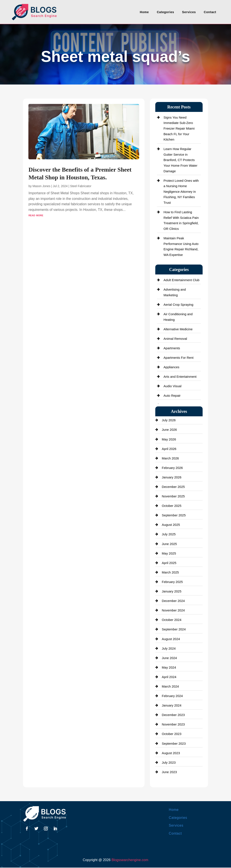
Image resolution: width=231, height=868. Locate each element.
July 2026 (169, 420)
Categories (165, 12)
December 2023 (173, 715)
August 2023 (171, 753)
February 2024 (172, 696)
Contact (210, 12)
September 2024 (174, 629)
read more (36, 215)
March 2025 (170, 572)
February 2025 (172, 582)
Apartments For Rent (178, 358)
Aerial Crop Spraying (178, 305)
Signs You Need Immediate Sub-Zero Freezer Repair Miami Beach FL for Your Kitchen (179, 128)
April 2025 (169, 563)
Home (144, 12)
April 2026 (169, 449)
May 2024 (169, 667)
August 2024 (171, 639)
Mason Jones (41, 186)
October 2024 (172, 620)
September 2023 (174, 743)
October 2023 (172, 734)
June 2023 (169, 772)
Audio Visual (172, 386)
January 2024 (172, 705)
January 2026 (172, 477)
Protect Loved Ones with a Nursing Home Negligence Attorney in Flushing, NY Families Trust (181, 192)
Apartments (172, 348)
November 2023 (173, 724)
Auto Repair (172, 396)
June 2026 (169, 430)
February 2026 (172, 468)
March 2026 (170, 458)
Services (189, 12)
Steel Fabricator (81, 186)
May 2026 (169, 439)
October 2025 (172, 506)
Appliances (171, 367)
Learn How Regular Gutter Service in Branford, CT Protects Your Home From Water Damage (180, 160)
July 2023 (169, 762)
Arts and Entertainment (180, 377)
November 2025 (173, 496)
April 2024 (169, 677)
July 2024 (169, 648)
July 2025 (169, 534)
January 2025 (172, 591)
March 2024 (170, 686)
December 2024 (173, 601)
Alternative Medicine (178, 329)
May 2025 (169, 553)
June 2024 (169, 658)
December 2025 (173, 487)
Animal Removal (175, 339)
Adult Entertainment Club (181, 280)
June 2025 (169, 544)
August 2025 (171, 525)
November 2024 (173, 610)
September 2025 (174, 515)
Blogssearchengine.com (130, 860)
